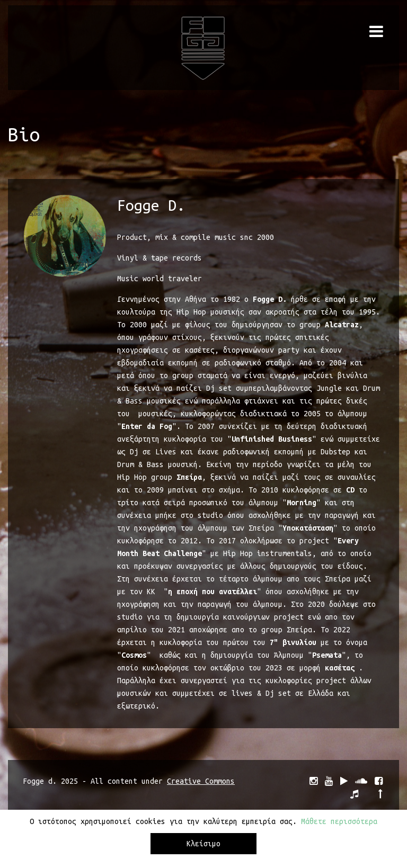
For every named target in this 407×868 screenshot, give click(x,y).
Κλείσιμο (203, 846)
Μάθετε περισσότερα (339, 824)
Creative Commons (201, 781)
